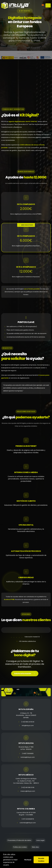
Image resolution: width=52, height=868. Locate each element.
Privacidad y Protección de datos (19, 840)
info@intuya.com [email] (28, 726)
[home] (16, 5)
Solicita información (25, 674)
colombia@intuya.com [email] (28, 823)
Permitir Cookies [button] (41, 860)
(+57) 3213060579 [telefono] (28, 819)
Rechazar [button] (28, 860)
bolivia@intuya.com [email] (28, 757)
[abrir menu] (48, 5)
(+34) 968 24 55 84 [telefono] (28, 722)
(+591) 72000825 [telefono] (28, 753)
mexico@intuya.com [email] (28, 791)
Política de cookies (20, 847)
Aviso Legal (40, 840)
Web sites (35, 847)
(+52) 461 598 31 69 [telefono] (28, 787)
